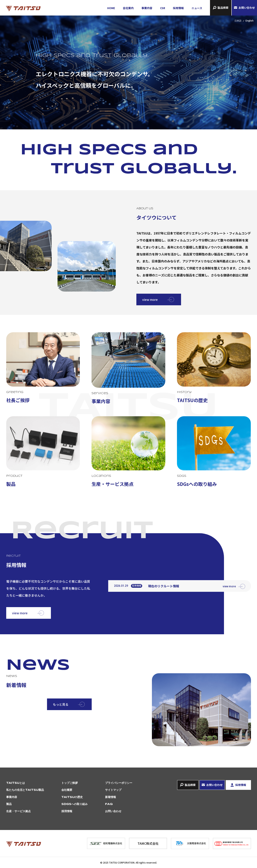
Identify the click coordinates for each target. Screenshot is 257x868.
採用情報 (178, 8)
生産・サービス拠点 (18, 811)
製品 (9, 804)
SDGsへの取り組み (74, 804)
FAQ (109, 804)
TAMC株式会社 (148, 843)
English (250, 21)
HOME (111, 8)
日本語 (238, 21)
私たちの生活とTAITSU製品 (25, 790)
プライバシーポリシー (119, 783)
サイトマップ (113, 790)
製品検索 (223, 8)
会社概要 (67, 790)
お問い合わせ (247, 8)
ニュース (197, 8)
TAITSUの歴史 (72, 797)
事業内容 (147, 8)
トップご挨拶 (70, 783)
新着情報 (111, 797)
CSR (163, 8)
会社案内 (128, 8)
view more (150, 299)
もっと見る (61, 704)
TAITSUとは (16, 783)
